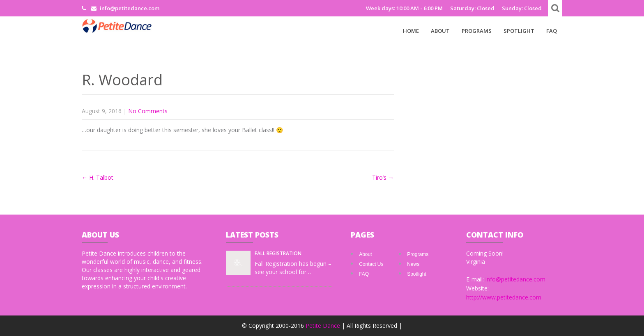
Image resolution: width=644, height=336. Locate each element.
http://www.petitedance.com (504, 297)
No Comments (148, 111)
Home (411, 31)
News (413, 264)
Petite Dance (324, 326)
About (440, 31)
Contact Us (371, 264)
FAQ (552, 31)
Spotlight (519, 31)
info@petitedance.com (515, 279)
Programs (477, 31)
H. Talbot (98, 177)
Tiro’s (383, 177)
